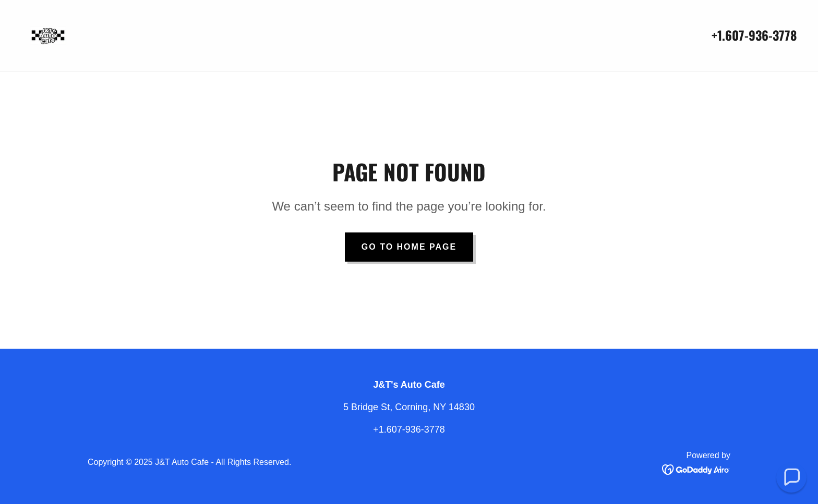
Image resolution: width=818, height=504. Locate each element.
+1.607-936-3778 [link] (754, 35)
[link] (48, 35)
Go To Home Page (409, 247)
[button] (792, 478)
